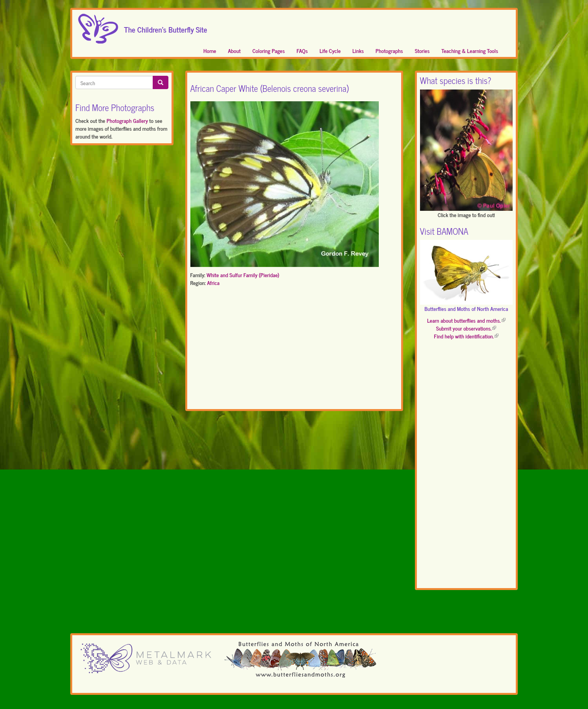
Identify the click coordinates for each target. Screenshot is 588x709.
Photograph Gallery (127, 120)
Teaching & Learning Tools (470, 50)
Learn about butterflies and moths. (466, 320)
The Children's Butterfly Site (166, 27)
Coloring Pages (269, 50)
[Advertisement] (294, 349)
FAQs (302, 50)
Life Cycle (330, 50)
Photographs (389, 50)
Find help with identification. (466, 336)
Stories (422, 50)
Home (210, 50)
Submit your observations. (466, 328)
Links (358, 50)
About (234, 50)
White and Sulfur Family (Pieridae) (243, 275)
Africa (213, 282)
